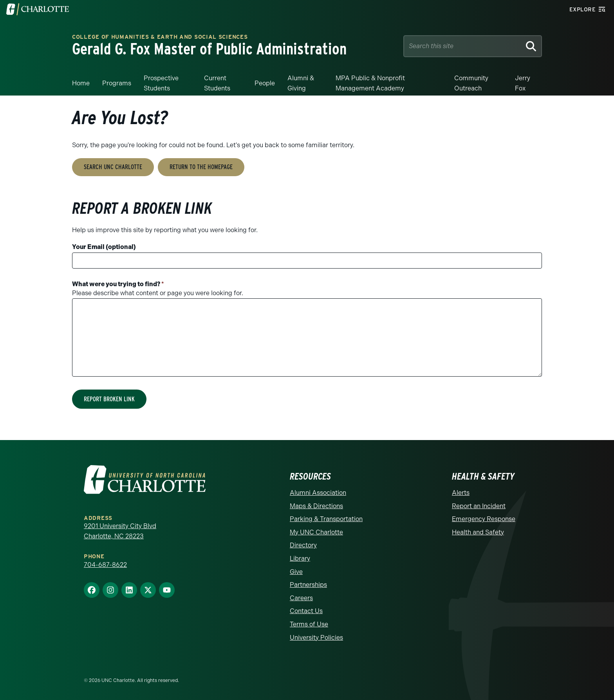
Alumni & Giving (301, 83)
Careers (301, 598)
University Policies (316, 638)
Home (81, 83)
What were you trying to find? (118, 284)
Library (300, 558)
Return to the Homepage (201, 167)
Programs (117, 83)
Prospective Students (161, 83)
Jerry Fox (523, 83)
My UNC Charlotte (316, 532)
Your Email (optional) (104, 247)
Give (296, 572)
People (265, 83)
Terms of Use (309, 624)
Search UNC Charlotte (113, 167)
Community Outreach (471, 83)
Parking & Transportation (326, 519)
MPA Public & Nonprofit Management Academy (370, 83)
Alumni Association (318, 493)
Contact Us (306, 611)
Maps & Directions (316, 506)
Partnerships (308, 585)
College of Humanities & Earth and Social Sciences (160, 37)
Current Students (217, 83)
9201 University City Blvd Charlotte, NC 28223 (120, 531)
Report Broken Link (109, 399)
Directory (303, 545)
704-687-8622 (105, 565)
